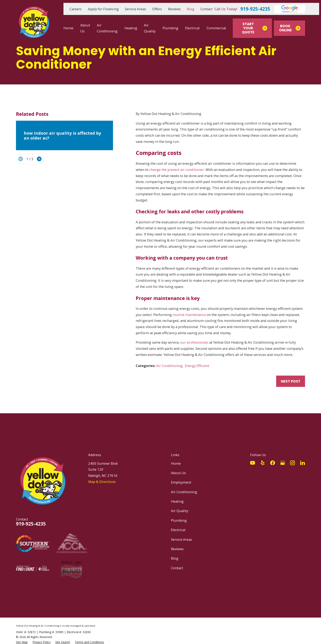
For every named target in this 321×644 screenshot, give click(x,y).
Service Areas (135, 9)
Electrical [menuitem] (192, 28)
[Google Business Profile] (283, 463)
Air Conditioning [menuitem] (107, 28)
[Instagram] (292, 463)
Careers (76, 9)
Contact (206, 9)
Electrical (178, 530)
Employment (181, 482)
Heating (177, 501)
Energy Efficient (197, 366)
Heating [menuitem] (131, 28)
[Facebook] (273, 463)
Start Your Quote (254, 28)
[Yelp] (263, 463)
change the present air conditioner (177, 170)
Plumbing (179, 520)
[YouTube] (253, 463)
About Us (178, 473)
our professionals (194, 342)
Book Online (290, 28)
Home (176, 463)
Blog (191, 9)
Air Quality (180, 511)
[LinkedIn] (302, 463)
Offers (157, 9)
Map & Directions (102, 482)
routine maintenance (189, 315)
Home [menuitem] (68, 28)
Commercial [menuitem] (216, 28)
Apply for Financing (103, 9)
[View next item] (39, 159)
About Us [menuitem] (85, 28)
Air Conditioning (169, 366)
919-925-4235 (255, 9)
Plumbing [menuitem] (170, 28)
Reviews (174, 9)
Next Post (291, 381)
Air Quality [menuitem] (150, 28)
